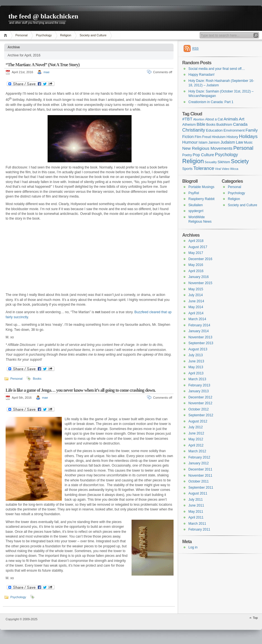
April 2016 (196, 271)
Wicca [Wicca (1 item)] (234, 169)
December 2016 (200, 259)
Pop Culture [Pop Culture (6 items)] (203, 155)
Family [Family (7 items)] (252, 130)
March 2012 (197, 451)
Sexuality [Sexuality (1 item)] (211, 162)
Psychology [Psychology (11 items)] (226, 155)
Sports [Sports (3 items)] (187, 169)
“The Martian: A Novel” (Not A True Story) (43, 65)
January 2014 (199, 331)
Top (255, 618)
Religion (66, 35)
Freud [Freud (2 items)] (206, 137)
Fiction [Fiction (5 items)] (188, 137)
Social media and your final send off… (217, 69)
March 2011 (197, 524)
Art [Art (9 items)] (242, 119)
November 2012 (200, 403)
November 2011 (200, 476)
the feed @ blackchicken (43, 16)
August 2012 (198, 421)
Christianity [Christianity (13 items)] (194, 130)
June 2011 (196, 505)
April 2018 (196, 241)
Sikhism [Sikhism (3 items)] (224, 162)
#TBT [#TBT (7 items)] (187, 119)
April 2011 (196, 517)
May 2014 (196, 307)
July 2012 (196, 427)
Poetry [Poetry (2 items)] (187, 155)
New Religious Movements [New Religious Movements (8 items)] (207, 148)
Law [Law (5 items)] (240, 142)
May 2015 (196, 289)
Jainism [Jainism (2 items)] (214, 142)
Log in (193, 547)
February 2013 (199, 385)
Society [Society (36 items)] (240, 161)
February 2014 (199, 325)
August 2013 (198, 349)
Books (37, 379)
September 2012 (201, 415)
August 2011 (198, 493)
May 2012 (196, 439)
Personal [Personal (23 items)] (243, 148)
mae (46, 72)
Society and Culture (93, 35)
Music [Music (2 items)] (248, 142)
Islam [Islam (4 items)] (203, 142)
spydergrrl (196, 211)
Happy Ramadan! (201, 75)
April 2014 (196, 313)
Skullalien (196, 205)
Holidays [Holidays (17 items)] (248, 136)
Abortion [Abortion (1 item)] (199, 119)
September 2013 (201, 343)
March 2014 (197, 319)
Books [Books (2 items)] (211, 125)
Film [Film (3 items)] (198, 137)
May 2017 (196, 253)
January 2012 (199, 463)
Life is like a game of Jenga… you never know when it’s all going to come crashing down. (81, 390)
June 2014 (196, 301)
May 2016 (196, 265)
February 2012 (199, 457)
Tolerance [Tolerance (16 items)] (204, 168)
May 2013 (196, 367)
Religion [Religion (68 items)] (193, 161)
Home (6, 35)
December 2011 (200, 469)
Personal (21, 35)
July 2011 (196, 500)
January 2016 (199, 277)
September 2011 (201, 488)
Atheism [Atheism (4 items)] (189, 124)
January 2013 (199, 391)
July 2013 (196, 355)
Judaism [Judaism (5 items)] (228, 142)
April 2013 (196, 373)
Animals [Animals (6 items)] (231, 119)
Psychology (44, 35)
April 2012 (196, 445)
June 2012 (196, 433)
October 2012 (199, 409)
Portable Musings (201, 187)
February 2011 (199, 529)
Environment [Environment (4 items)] (234, 130)
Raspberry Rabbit (201, 199)
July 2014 (196, 295)
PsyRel (194, 193)
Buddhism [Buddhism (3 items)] (224, 124)
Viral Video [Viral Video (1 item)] (222, 169)
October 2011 (199, 481)
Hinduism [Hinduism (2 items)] (219, 137)
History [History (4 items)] (232, 137)
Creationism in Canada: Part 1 (211, 102)
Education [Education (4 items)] (214, 130)
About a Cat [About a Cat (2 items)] (214, 119)
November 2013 (200, 337)
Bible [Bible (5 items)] (201, 124)
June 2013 (196, 361)
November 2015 (200, 283)
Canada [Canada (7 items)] (240, 124)
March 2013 (197, 379)
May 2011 (196, 512)
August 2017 (198, 247)
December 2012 (200, 397)
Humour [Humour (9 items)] (190, 142)
